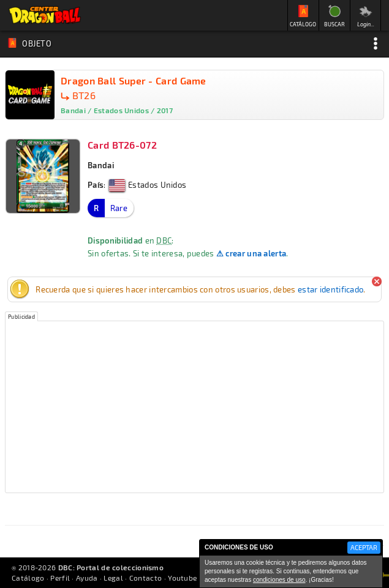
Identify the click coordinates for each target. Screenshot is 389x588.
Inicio (45, 15)
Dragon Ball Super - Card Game (134, 80)
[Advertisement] (194, 407)
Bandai (101, 165)
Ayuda (87, 578)
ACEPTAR (364, 547)
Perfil (60, 578)
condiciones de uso (279, 580)
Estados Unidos (148, 185)
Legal (113, 578)
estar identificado (330, 289)
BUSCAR (334, 24)
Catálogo (28, 578)
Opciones (376, 43)
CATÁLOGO (303, 24)
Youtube (182, 578)
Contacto (145, 578)
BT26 (84, 95)
